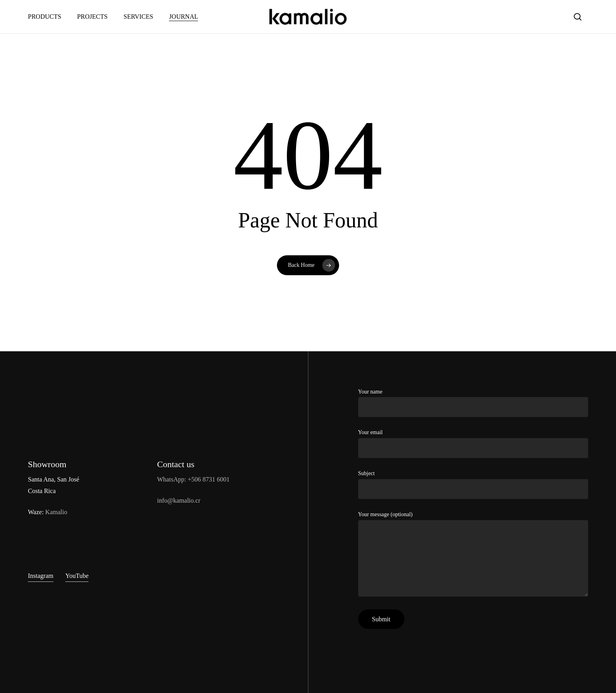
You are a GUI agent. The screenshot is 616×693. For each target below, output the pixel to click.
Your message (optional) (473, 556)
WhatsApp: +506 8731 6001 (193, 479)
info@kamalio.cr (179, 500)
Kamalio (56, 512)
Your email (473, 444)
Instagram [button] (41, 576)
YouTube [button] (77, 576)
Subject (473, 485)
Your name (473, 403)
